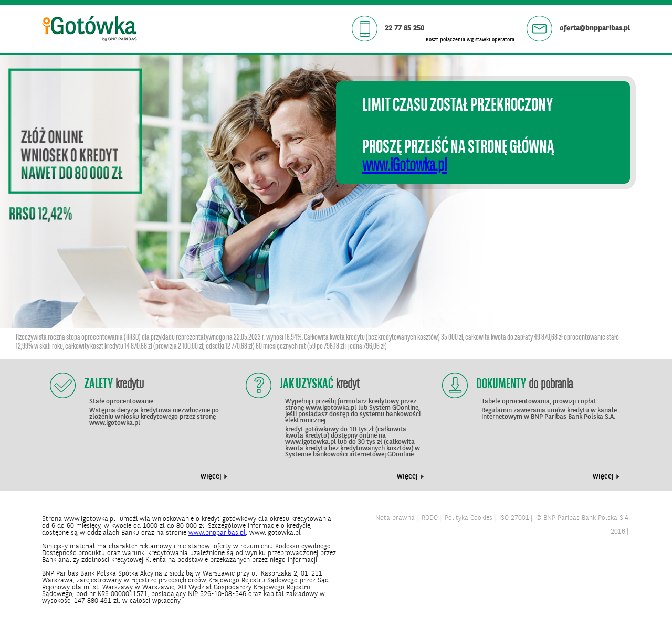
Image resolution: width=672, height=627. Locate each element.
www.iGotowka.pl (405, 167)
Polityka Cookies (469, 518)
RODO (430, 518)
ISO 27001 (514, 518)
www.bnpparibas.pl (217, 533)
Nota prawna (395, 518)
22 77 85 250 (403, 28)
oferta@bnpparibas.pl (594, 28)
